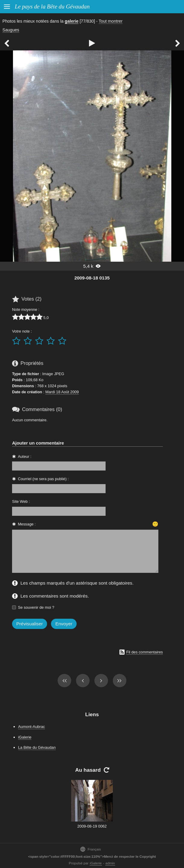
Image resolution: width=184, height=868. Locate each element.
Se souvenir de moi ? (36, 607)
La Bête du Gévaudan (37, 747)
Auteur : (25, 456)
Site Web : (21, 501)
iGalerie (25, 737)
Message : (27, 524)
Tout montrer (111, 21)
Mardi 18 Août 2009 (62, 392)
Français (90, 849)
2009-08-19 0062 (92, 826)
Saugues (11, 30)
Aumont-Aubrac (32, 727)
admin (110, 863)
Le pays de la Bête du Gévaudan (52, 6)
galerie (72, 21)
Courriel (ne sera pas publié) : (43, 479)
